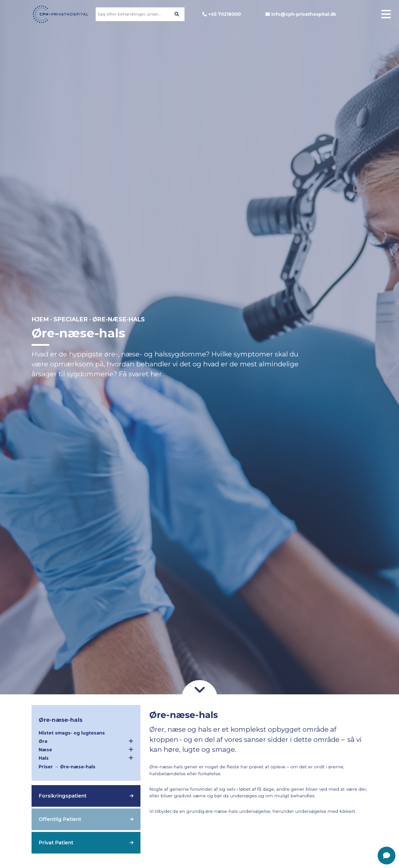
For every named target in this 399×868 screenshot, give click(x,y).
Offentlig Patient (60, 819)
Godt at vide (360, 352)
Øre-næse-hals (61, 720)
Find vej (366, 373)
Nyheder (365, 383)
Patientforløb (358, 341)
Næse (86, 750)
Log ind (367, 310)
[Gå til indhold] (199, 689)
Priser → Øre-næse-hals (67, 767)
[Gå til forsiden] (58, 14)
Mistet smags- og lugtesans (72, 733)
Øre (86, 741)
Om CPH (366, 331)
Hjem (40, 319)
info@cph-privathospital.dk (304, 14)
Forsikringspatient (63, 796)
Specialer (364, 320)
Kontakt (366, 362)
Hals (86, 758)
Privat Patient (56, 843)
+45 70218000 (224, 14)
